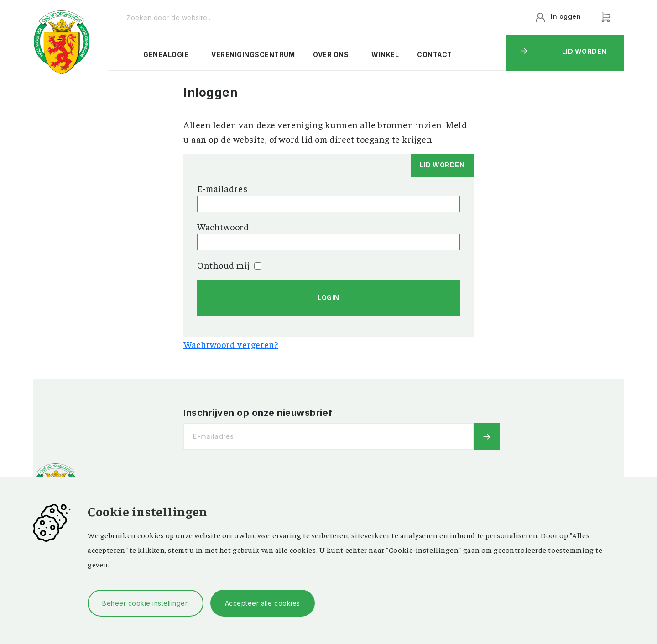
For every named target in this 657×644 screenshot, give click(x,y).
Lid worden (584, 51)
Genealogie (166, 55)
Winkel (385, 55)
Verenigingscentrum (253, 55)
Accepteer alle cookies (263, 603)
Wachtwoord (223, 226)
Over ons (331, 55)
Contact (435, 55)
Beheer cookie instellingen (146, 603)
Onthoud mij (229, 265)
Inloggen (566, 16)
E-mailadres (222, 188)
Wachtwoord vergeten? (231, 344)
